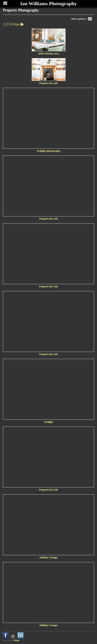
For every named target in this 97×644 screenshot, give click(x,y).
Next (20, 24)
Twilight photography (48, 151)
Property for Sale (48, 286)
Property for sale (48, 83)
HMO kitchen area (48, 54)
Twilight (49, 422)
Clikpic (16, 640)
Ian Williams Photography (48, 4)
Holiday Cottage (49, 557)
